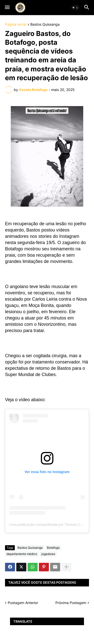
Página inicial (16, 25)
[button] (7, 8)
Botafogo (53, 548)
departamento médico (22, 554)
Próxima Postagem (71, 603)
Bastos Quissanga (45, 25)
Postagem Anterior (23, 603)
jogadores (48, 554)
